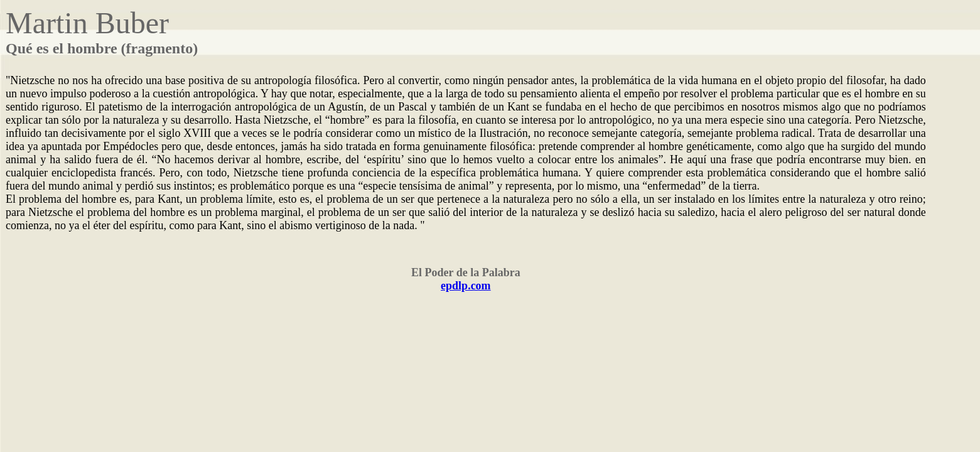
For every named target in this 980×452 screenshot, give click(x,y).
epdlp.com (466, 286)
